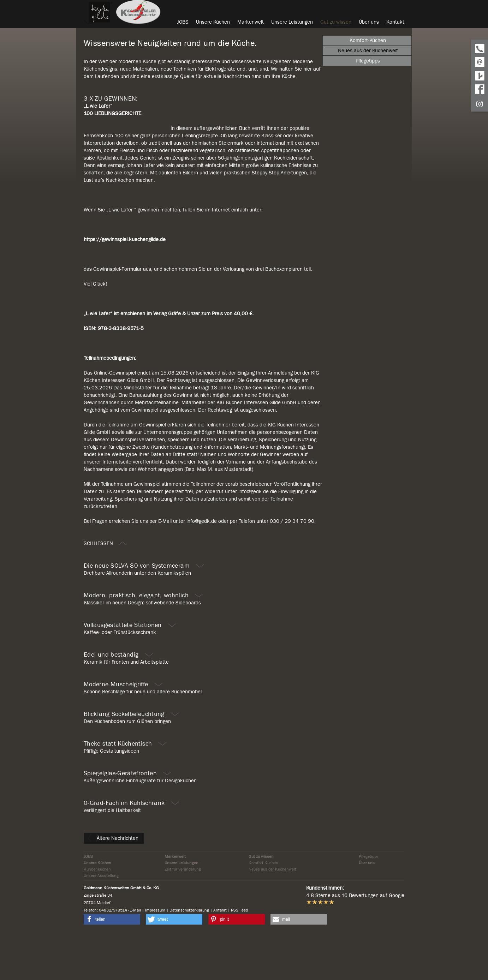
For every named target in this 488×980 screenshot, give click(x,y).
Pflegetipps (369, 901)
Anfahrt (220, 955)
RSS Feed (239, 955)
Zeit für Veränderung (183, 914)
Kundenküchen (97, 914)
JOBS (88, 901)
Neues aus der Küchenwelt (272, 914)
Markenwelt (175, 901)
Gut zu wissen (261, 901)
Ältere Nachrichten (113, 883)
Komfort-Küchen (263, 907)
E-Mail (135, 955)
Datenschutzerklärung (189, 955)
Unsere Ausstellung (101, 920)
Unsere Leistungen (181, 907)
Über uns (367, 907)
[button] (112, 964)
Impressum (155, 955)
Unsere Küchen (97, 907)
